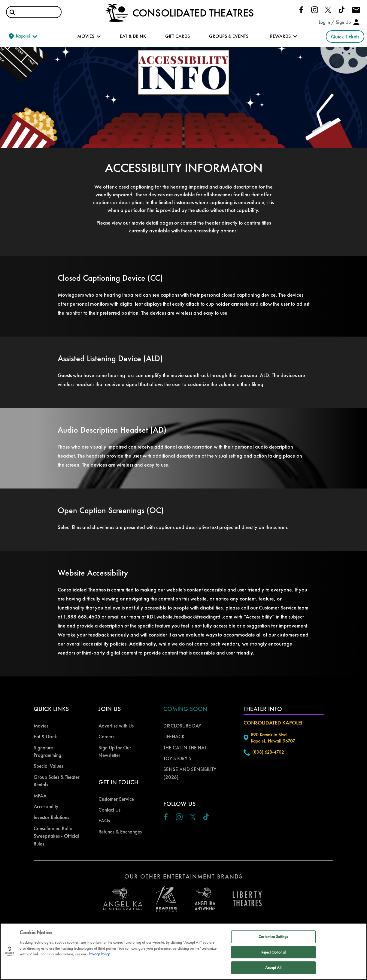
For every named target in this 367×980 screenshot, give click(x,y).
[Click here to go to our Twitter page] (328, 9)
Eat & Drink (45, 737)
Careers (106, 737)
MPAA (40, 796)
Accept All (273, 968)
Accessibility (46, 806)
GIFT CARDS (177, 36)
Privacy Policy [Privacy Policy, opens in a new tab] (99, 954)
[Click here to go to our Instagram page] (315, 9)
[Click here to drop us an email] (356, 11)
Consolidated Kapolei (273, 723)
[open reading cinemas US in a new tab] (164, 899)
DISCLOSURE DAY (182, 726)
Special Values (48, 766)
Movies (41, 726)
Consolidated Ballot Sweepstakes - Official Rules (56, 836)
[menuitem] (57, 726)
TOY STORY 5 (177, 758)
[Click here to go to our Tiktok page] (342, 9)
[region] (183, 951)
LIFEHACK (174, 737)
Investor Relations (51, 817)
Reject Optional (273, 952)
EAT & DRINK (133, 36)
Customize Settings (273, 937)
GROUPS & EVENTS (229, 36)
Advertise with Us (116, 726)
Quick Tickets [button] (345, 36)
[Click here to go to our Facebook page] (301, 9)
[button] (12, 12)
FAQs (104, 821)
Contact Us (109, 810)
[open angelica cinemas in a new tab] (123, 899)
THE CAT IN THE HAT (185, 748)
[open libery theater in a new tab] (205, 899)
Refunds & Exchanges (120, 832)
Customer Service (116, 799)
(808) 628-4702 (268, 752)
